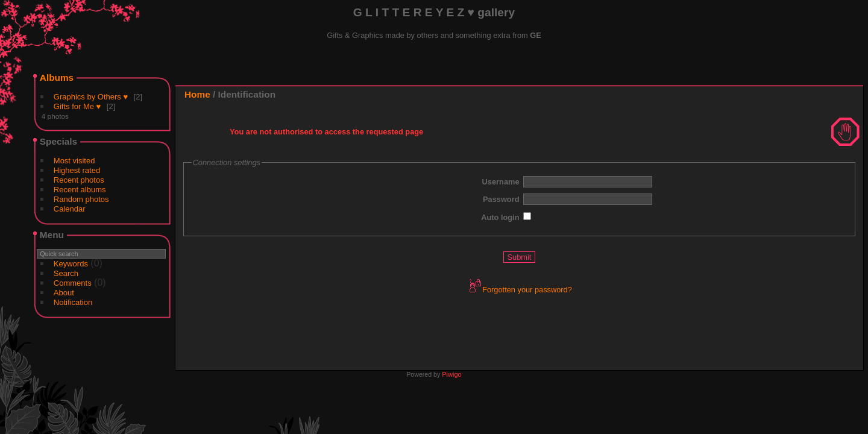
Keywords (71, 264)
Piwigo (451, 374)
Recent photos (79, 180)
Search (66, 273)
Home (197, 94)
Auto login (500, 217)
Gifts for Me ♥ (77, 106)
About (64, 293)
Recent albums (80, 190)
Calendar (70, 209)
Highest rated (77, 170)
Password (501, 199)
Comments (73, 283)
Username (501, 182)
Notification (73, 302)
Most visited (74, 161)
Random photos (81, 199)
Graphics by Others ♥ (91, 97)
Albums (57, 77)
